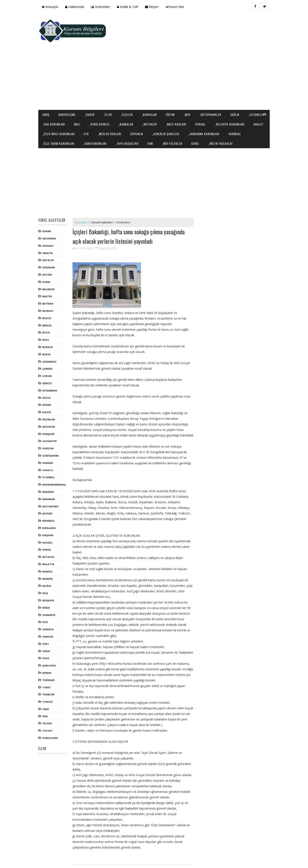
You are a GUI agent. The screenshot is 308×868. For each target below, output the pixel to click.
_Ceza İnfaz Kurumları (118, 106)
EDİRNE (48, 387)
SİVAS (47, 641)
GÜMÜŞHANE (52, 438)
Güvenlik (196, 106)
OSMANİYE (50, 597)
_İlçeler (128, 87)
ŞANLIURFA (50, 648)
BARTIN (48, 279)
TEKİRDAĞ (50, 663)
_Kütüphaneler (212, 87)
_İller (109, 87)
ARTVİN (48, 257)
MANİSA (49, 554)
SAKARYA (49, 612)
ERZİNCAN (50, 402)
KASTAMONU (52, 489)
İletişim (153, 7)
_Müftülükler (235, 116)
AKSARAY (49, 228)
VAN (46, 699)
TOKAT (48, 670)
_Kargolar (150, 87)
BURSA (48, 337)
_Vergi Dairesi (126, 97)
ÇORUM (48, 358)
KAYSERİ (49, 496)
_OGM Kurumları (158, 116)
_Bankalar (152, 97)
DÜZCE (48, 380)
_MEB (188, 87)
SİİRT (47, 626)
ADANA (48, 214)
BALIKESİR (50, 272)
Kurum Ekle (176, 7)
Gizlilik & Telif (129, 7)
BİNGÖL (48, 308)
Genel (258, 116)
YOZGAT (49, 713)
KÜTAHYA (50, 539)
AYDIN (47, 264)
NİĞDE (47, 590)
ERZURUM (50, 409)
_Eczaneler (52, 97)
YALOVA (48, 706)
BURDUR (49, 329)
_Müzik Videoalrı (56, 126)
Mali (103, 97)
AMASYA (49, 235)
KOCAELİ (49, 525)
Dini (213, 116)
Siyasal (227, 97)
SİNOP (47, 633)
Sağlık (236, 87)
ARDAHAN (50, 250)
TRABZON (50, 677)
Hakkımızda (76, 7)
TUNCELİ (49, 684)
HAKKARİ (49, 445)
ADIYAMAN (50, 221)
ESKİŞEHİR (50, 416)
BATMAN (49, 286)
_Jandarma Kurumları (59, 116)
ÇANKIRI (49, 351)
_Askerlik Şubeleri (225, 106)
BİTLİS (47, 315)
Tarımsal (90, 116)
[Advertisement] (190, 48)
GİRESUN (49, 431)
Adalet (87, 106)
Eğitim (171, 87)
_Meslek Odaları (169, 106)
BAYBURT (49, 293)
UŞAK (47, 691)
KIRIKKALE (50, 503)
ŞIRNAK (48, 655)
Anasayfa (51, 7)
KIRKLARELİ (50, 510)
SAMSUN (49, 619)
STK (145, 106)
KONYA (48, 532)
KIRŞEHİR (49, 518)
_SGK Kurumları (80, 97)
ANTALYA (49, 243)
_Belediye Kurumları (58, 106)
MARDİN (49, 561)
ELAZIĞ (48, 395)
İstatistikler (102, 7)
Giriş (47, 87)
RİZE (46, 604)
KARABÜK (49, 474)
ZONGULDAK (51, 720)
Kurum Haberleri (103, 205)
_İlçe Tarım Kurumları (121, 116)
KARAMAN (50, 482)
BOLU (47, 322)
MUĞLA (48, 568)
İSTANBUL (50, 460)
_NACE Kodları (202, 97)
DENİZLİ (48, 366)
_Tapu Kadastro (190, 116)
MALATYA (50, 547)
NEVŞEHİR (50, 583)
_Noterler (176, 97)
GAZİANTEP (51, 424)
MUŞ (46, 576)
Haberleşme (68, 87)
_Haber (91, 87)
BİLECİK (48, 301)
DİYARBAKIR (51, 373)
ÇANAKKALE (51, 344)
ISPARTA (49, 452)
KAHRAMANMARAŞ (55, 467)
